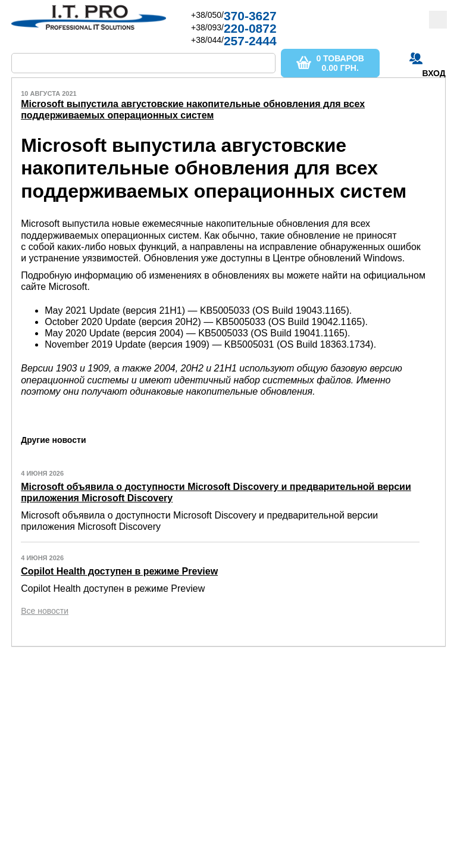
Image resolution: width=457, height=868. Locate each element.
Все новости (45, 611)
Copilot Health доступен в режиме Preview (119, 571)
